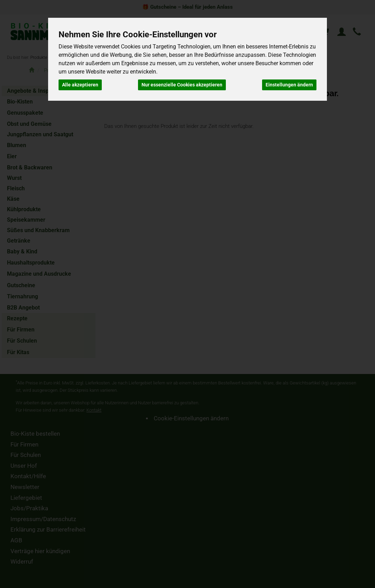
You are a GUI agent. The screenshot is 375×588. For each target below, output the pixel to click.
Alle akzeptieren (80, 85)
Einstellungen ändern (289, 85)
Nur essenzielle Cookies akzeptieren (182, 85)
